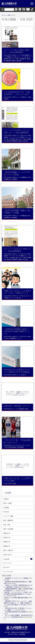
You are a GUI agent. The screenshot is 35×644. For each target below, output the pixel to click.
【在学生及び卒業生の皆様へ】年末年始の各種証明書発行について (17, 331)
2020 (9, 15)
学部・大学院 (7, 503)
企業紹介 (14, 61)
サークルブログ (17, 445)
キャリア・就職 (8, 516)
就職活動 (8, 61)
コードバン (12, 137)
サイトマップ (7, 563)
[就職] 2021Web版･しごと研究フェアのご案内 (17, 479)
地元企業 (19, 61)
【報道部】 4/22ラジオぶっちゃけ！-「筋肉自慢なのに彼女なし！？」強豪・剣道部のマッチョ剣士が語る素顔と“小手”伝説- (18, 603)
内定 (10, 59)
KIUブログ (24, 135)
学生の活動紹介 (25, 55)
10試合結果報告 (12, 447)
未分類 (26, 409)
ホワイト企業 (15, 59)
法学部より (24, 97)
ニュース (21, 57)
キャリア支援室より (21, 137)
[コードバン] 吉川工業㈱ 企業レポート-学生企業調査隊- (17, 51)
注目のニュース (17, 55)
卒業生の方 (7, 542)
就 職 (26, 57)
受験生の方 (7, 533)
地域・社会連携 (8, 529)
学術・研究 (7, 525)
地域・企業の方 (8, 550)
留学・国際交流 (8, 520)
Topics (8, 338)
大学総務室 (14, 179)
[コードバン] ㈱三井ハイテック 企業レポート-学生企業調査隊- (17, 131)
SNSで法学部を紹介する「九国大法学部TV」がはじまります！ (17, 93)
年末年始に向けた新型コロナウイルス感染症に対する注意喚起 (17, 371)
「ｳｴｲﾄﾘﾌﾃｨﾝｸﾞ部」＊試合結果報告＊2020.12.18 (17, 441)
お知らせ (16, 57)
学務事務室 (13, 338)
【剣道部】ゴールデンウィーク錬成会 (16, 578)
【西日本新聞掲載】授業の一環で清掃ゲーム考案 (17, 211)
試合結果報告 (20, 447)
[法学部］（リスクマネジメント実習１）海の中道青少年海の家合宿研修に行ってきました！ (18, 594)
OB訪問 (6, 59)
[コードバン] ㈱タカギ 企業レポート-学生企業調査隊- (17, 250)
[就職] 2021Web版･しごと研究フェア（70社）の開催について (17, 292)
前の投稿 (7, 493)
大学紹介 (6, 499)
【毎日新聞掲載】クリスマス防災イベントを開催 (17, 173)
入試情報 (6, 508)
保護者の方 (7, 546)
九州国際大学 (23, 59)
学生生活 (6, 512)
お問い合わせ (7, 555)
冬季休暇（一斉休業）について (17, 406)
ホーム (4, 15)
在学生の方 (7, 538)
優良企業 (9, 141)
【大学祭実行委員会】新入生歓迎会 (16, 612)
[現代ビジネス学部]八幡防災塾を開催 (16, 598)
